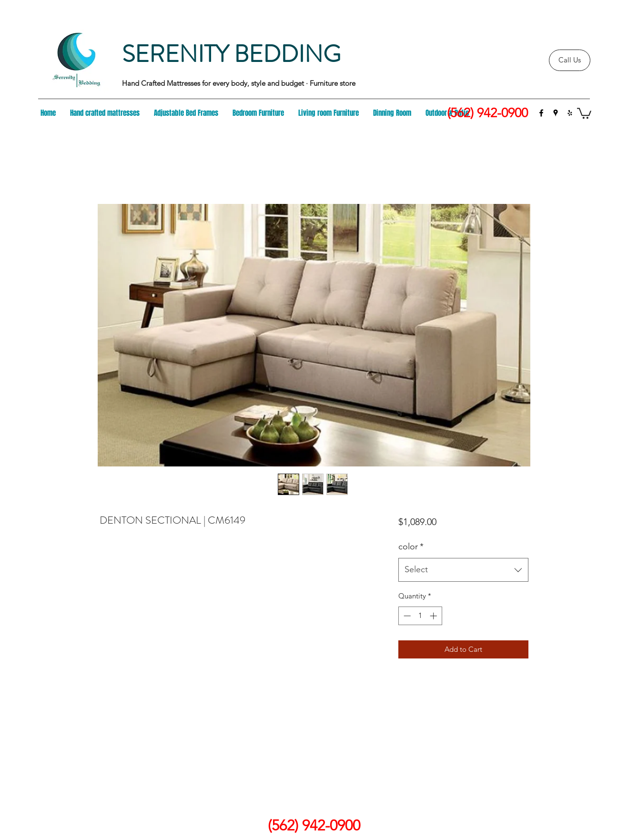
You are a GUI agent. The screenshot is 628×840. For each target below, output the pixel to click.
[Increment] (434, 616)
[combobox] (463, 570)
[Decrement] (406, 616)
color (411, 547)
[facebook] (541, 113)
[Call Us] (570, 60)
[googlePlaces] (556, 113)
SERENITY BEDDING (231, 54)
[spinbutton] (420, 616)
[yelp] (570, 113)
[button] (584, 113)
